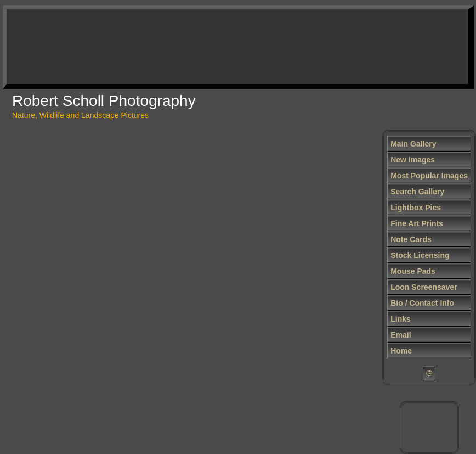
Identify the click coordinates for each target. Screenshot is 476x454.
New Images (413, 160)
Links (401, 319)
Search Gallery (417, 192)
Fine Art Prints (417, 223)
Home (401, 351)
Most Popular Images (429, 176)
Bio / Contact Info (422, 303)
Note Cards (411, 239)
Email (401, 335)
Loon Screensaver (424, 287)
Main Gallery (413, 144)
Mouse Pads (413, 271)
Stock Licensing (420, 255)
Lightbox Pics (416, 208)
